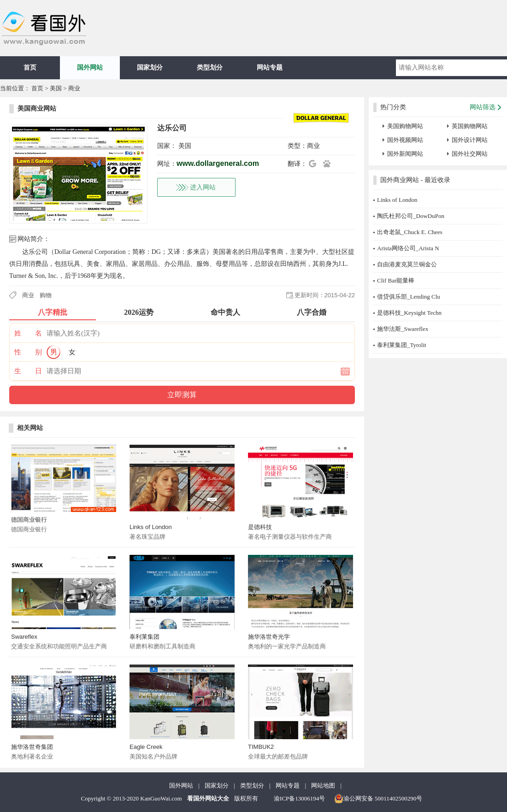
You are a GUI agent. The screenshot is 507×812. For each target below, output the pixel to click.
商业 (74, 88)
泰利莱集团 (144, 637)
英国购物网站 (470, 126)
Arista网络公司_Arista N (408, 248)
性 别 (28, 352)
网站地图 (323, 786)
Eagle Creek (146, 747)
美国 (56, 88)
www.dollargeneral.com (218, 163)
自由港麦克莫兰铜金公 (407, 264)
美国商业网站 (37, 109)
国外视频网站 (405, 140)
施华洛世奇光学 (269, 637)
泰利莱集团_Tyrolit (402, 345)
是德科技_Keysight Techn (409, 313)
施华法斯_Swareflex (403, 329)
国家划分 (150, 68)
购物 (46, 295)
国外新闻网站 (405, 154)
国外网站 (90, 68)
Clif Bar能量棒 (396, 280)
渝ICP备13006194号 (299, 798)
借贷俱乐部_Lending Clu (409, 297)
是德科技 (260, 527)
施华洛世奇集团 (32, 747)
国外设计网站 (470, 140)
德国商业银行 (29, 520)
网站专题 (270, 68)
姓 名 (28, 333)
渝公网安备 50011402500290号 (378, 799)
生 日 (28, 371)
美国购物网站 (405, 126)
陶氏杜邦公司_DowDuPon (411, 216)
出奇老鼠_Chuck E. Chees (410, 232)
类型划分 (210, 68)
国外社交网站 (470, 154)
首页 (30, 68)
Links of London (151, 527)
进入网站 (203, 187)
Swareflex (24, 637)
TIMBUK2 (261, 747)
